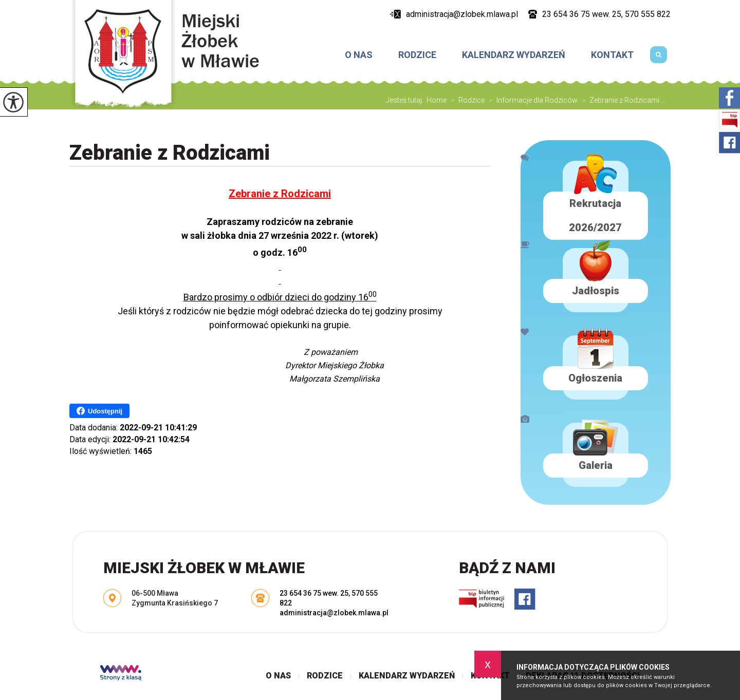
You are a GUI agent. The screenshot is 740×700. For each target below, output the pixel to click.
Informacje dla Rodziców (531, 100)
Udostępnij (99, 411)
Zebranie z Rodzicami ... (622, 100)
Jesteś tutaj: (406, 100)
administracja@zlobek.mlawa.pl (454, 14)
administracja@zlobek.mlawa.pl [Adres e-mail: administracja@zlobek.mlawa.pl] (334, 613)
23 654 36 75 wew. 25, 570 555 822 (599, 14)
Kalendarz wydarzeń (514, 55)
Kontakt (612, 55)
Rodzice (417, 55)
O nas (359, 55)
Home (437, 100)
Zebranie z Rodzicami (170, 153)
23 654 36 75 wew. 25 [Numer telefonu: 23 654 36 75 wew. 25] (314, 593)
